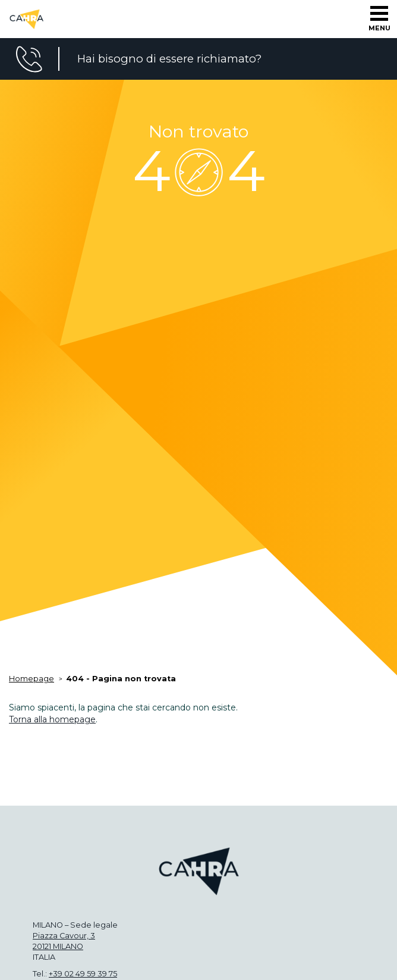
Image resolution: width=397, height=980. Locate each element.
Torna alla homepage (52, 719)
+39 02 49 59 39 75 (83, 974)
